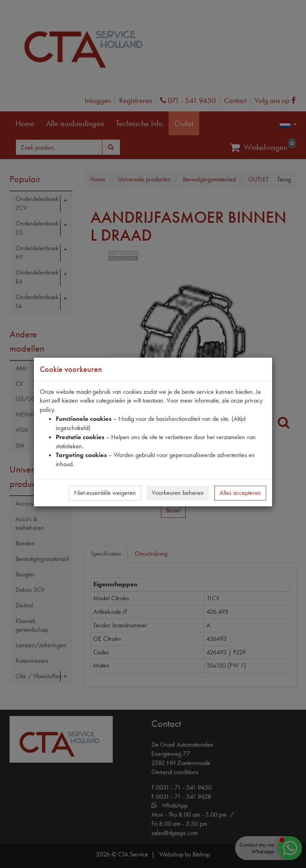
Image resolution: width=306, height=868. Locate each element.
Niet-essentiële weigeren (105, 493)
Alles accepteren (240, 493)
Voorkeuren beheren (178, 493)
